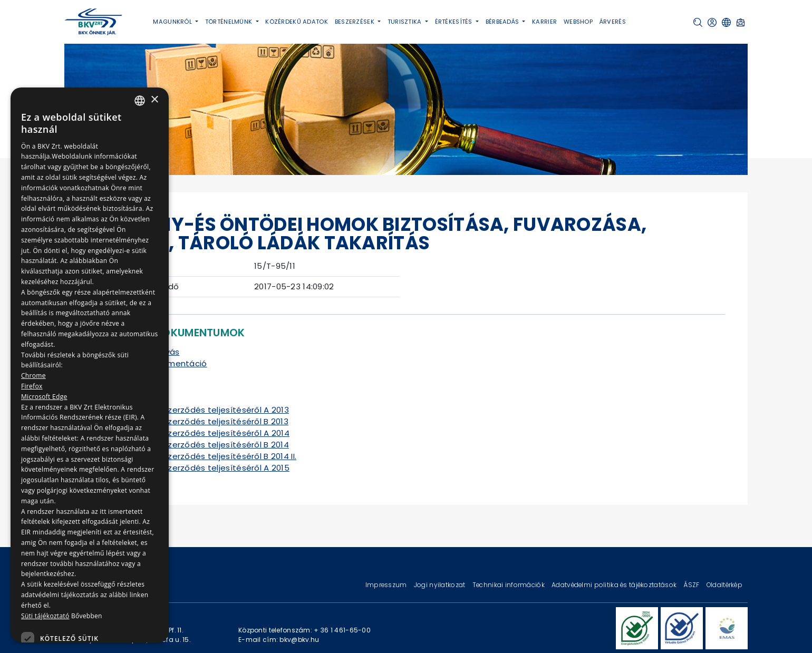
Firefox (32, 386)
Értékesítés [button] (455, 22)
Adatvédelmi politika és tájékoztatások (615, 585)
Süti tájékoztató (45, 616)
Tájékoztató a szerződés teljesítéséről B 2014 (196, 445)
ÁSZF (692, 585)
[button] (698, 22)
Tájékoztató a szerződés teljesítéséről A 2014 (197, 433)
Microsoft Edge (44, 397)
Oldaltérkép (724, 585)
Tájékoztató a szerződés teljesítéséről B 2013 (196, 421)
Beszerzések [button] (355, 22)
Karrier (544, 22)
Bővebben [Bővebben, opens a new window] (87, 616)
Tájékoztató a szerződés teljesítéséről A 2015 (197, 468)
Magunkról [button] (173, 22)
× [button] (154, 100)
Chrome (33, 376)
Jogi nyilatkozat (441, 585)
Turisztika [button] (405, 22)
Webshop (578, 22)
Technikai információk (509, 585)
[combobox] (140, 101)
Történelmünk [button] (230, 22)
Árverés (613, 22)
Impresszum (387, 585)
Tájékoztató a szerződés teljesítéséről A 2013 (196, 410)
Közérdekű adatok (297, 22)
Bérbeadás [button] (503, 22)
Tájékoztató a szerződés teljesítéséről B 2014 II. (200, 456)
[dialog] (90, 365)
